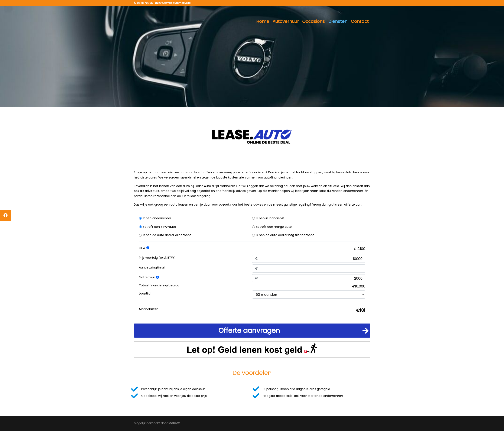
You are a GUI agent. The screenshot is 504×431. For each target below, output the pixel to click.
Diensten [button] (338, 21)
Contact (360, 21)
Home (263, 21)
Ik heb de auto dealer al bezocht (167, 235)
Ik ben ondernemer (157, 218)
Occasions (313, 21)
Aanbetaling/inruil (152, 267)
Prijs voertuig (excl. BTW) (157, 258)
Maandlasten (149, 309)
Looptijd (145, 293)
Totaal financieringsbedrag (159, 285)
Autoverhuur (286, 21)
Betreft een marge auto (274, 227)
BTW (144, 248)
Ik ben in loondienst (270, 218)
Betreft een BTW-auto (159, 227)
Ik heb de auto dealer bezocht (285, 235)
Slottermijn (149, 277)
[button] (252, 331)
